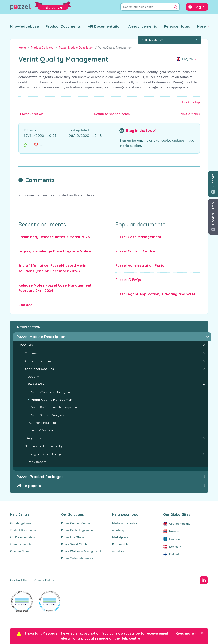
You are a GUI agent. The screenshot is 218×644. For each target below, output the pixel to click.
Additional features (38, 361)
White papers (29, 486)
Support (213, 181)
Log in (199, 7)
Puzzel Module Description (76, 48)
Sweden (175, 539)
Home (22, 48)
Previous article (31, 114)
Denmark (175, 547)
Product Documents (63, 26)
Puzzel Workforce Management (81, 551)
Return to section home (112, 114)
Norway (174, 531)
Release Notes (177, 26)
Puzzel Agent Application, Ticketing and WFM (155, 294)
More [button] (201, 26)
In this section (152, 40)
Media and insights (125, 523)
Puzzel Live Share (73, 537)
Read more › (186, 633)
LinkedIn (204, 580)
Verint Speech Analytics (48, 415)
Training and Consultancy (43, 454)
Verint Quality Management (52, 400)
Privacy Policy (44, 580)
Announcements (143, 26)
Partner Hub (120, 544)
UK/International (180, 524)
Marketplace (120, 537)
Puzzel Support (35, 462)
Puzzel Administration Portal (140, 265)
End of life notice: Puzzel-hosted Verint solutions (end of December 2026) (53, 268)
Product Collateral (42, 48)
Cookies (25, 305)
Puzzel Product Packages (40, 477)
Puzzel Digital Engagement (78, 530)
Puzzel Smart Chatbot (75, 544)
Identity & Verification (43, 430)
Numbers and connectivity (43, 446)
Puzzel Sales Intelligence (77, 558)
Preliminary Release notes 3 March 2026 (54, 237)
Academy (118, 530)
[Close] (202, 633)
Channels (31, 353)
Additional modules (39, 369)
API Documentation (105, 26)
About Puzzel (121, 551)
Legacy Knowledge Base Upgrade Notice (55, 251)
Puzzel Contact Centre (135, 251)
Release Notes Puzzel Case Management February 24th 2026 (55, 288)
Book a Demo (213, 214)
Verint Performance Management (54, 407)
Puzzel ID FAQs (128, 280)
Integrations (33, 438)
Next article (190, 114)
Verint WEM (36, 384)
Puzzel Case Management (138, 237)
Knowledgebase (25, 26)
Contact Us (19, 580)
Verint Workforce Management (53, 392)
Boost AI (34, 377)
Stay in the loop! (141, 131)
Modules (26, 345)
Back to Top (191, 102)
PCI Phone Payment (42, 423)
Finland (174, 554)
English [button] (187, 59)
